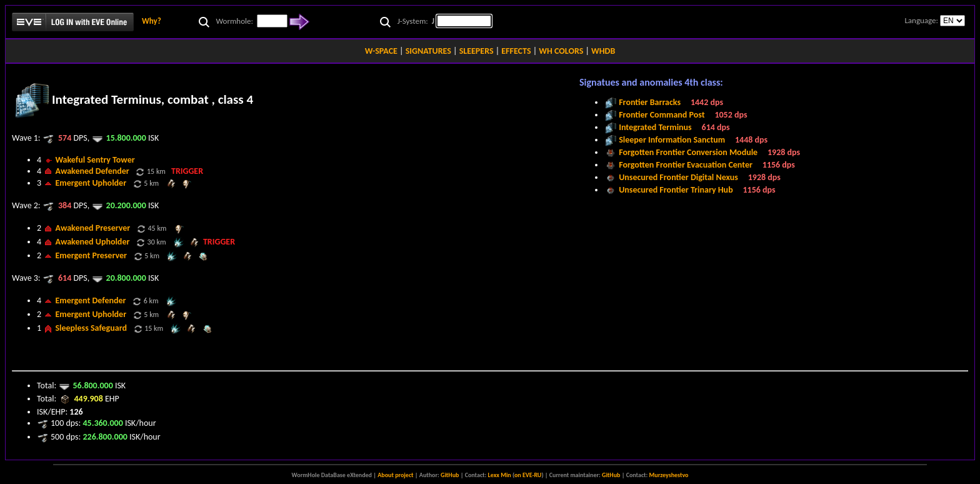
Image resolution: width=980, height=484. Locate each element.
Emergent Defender (90, 300)
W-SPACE (381, 51)
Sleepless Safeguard (91, 328)
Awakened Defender (92, 171)
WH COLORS (561, 51)
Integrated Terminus (655, 127)
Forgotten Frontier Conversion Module (688, 152)
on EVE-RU (528, 475)
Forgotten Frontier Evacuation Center (686, 165)
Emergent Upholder (91, 183)
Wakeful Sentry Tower (95, 160)
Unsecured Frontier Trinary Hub (676, 190)
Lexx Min (500, 475)
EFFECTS (516, 51)
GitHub (450, 475)
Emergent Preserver (91, 255)
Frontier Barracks (650, 102)
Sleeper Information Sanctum (672, 140)
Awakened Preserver (92, 228)
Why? (152, 21)
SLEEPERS (477, 51)
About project (395, 475)
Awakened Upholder (92, 242)
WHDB (603, 51)
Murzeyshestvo (669, 475)
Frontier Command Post (662, 115)
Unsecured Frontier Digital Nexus (678, 177)
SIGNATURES (428, 51)
